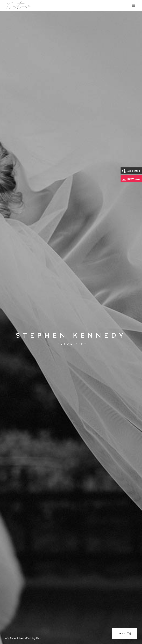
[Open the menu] (133, 6)
